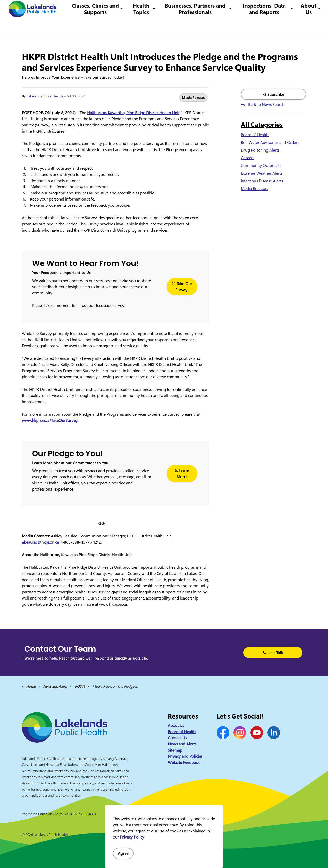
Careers (172, 9)
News (132, 9)
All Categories (262, 124)
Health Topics (146, 27)
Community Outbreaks (261, 165)
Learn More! (182, 474)
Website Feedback (184, 762)
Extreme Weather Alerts (262, 173)
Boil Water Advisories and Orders (270, 142)
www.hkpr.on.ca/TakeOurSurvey (50, 420)
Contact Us (151, 9)
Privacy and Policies (185, 756)
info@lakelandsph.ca (239, 9)
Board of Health (255, 135)
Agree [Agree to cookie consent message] (123, 853)
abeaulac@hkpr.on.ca (40, 542)
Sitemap (175, 750)
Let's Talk (273, 653)
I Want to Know (285, 9)
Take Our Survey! (182, 287)
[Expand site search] (316, 9)
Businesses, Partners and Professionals (198, 27)
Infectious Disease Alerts (262, 181)
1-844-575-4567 (199, 9)
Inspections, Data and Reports (265, 27)
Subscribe (274, 94)
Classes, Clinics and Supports (102, 27)
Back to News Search (266, 104)
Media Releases (193, 98)
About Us (309, 27)
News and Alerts (182, 744)
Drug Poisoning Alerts (260, 150)
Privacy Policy (132, 837)
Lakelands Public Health (45, 96)
